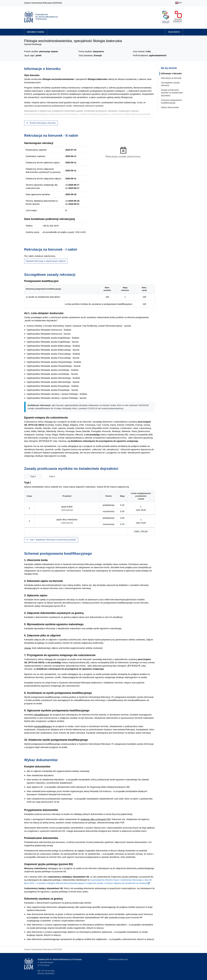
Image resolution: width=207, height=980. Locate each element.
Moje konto (174, 32)
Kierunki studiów (36, 32)
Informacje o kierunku (171, 73)
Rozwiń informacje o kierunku (41, 123)
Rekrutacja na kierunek (171, 78)
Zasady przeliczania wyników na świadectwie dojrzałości (172, 93)
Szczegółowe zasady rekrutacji (170, 84)
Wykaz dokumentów (170, 107)
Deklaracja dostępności (118, 959)
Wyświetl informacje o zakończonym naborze (46, 261)
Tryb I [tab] (33, 476)
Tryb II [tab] (52, 476)
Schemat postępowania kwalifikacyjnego (171, 102)
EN (178, 3)
